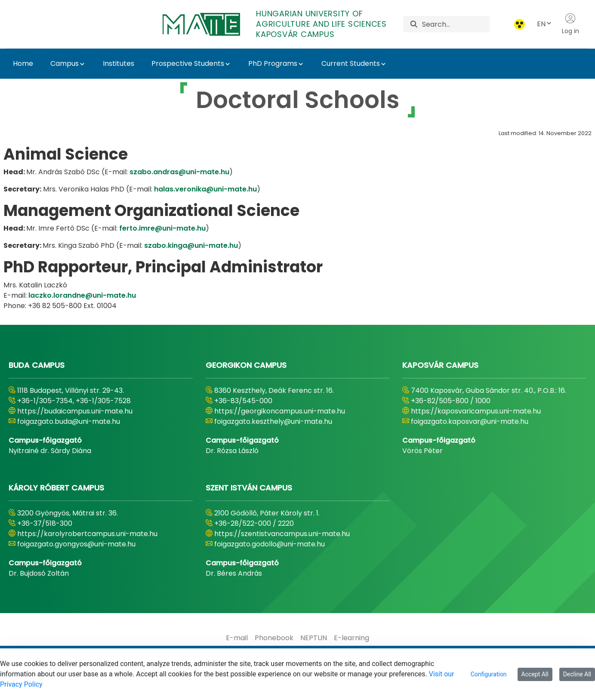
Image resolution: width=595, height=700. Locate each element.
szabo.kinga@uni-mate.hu (191, 245)
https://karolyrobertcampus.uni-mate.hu (87, 534)
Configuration (489, 674)
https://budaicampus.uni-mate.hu (75, 411)
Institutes (119, 63)
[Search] (456, 24)
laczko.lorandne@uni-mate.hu (82, 295)
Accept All (535, 674)
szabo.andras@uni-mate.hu (179, 172)
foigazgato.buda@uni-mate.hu (69, 421)
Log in (570, 24)
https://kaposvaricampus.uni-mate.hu (476, 411)
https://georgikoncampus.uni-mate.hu (280, 411)
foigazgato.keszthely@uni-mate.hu (273, 421)
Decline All (577, 674)
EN (545, 24)
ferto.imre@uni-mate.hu (162, 228)
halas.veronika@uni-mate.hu (205, 189)
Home (23, 63)
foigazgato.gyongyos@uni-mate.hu (76, 544)
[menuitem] (237, 638)
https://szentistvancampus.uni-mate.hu (282, 534)
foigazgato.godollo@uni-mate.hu (270, 544)
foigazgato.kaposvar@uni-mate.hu (470, 421)
